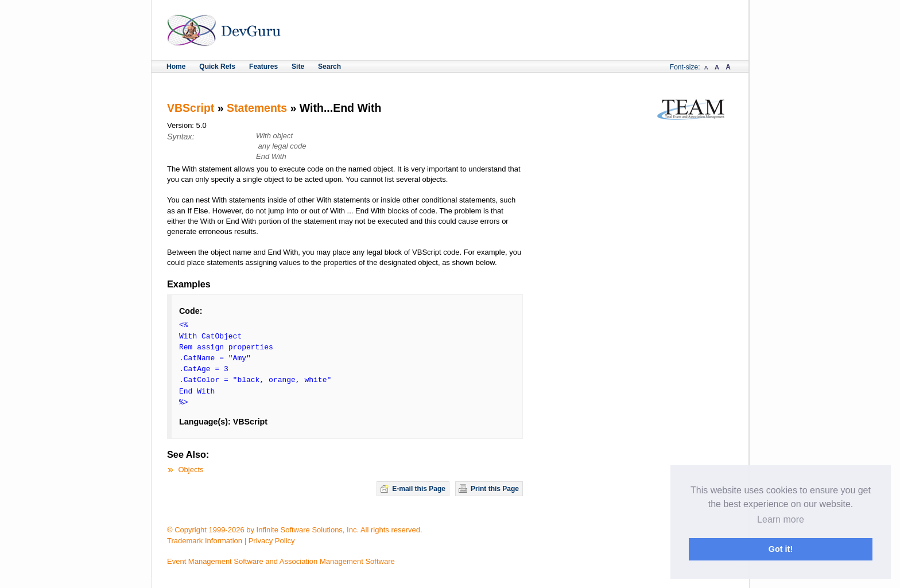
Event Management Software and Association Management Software (281, 561)
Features (263, 67)
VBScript (191, 108)
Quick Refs (217, 67)
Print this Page (495, 489)
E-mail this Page (419, 489)
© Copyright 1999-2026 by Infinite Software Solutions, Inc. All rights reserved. (295, 530)
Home (176, 67)
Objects (191, 470)
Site (298, 67)
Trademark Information (205, 541)
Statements (257, 108)
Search (329, 67)
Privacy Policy (272, 541)
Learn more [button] (781, 519)
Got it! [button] (781, 549)
